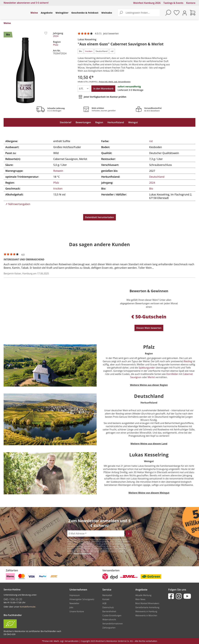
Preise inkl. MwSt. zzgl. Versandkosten (115, 82)
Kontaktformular (28, 607)
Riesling (188, 361)
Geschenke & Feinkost (85, 13)
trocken (58, 189)
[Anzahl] (84, 89)
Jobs (71, 607)
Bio (151, 189)
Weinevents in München (146, 615)
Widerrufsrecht (109, 620)
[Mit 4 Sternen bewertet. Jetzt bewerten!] (99, 34)
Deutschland (157, 177)
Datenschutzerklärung (82, 553)
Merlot (151, 377)
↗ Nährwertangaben (18, 204)
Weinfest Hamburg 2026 (147, 3)
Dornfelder (172, 374)
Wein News (140, 599)
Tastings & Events (173, 3)
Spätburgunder (147, 368)
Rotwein (58, 171)
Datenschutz (108, 607)
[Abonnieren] (129, 533)
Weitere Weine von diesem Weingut (149, 493)
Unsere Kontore (77, 611)
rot (151, 141)
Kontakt (106, 599)
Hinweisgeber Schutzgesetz (82, 599)
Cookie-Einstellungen (112, 615)
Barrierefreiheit (109, 611)
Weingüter (62, 13)
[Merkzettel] (177, 13)
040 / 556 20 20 (13, 599)
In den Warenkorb (103, 89)
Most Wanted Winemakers (147, 603)
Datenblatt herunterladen (99, 217)
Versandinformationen (113, 624)
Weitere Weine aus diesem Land (149, 444)
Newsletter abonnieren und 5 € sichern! (26, 3)
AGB (104, 603)
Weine (34, 13)
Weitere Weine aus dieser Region (149, 385)
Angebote (47, 13)
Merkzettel (107, 595)
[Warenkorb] (193, 13)
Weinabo (107, 13)
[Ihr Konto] (185, 13)
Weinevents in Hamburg (146, 611)
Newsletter (74, 603)
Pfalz (56, 45)
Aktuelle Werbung (143, 595)
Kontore (191, 3)
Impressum (75, 595)
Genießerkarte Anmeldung (147, 607)
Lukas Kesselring (87, 39)
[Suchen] (121, 13)
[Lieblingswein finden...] (142, 13)
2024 (56, 36)
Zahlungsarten (109, 628)
